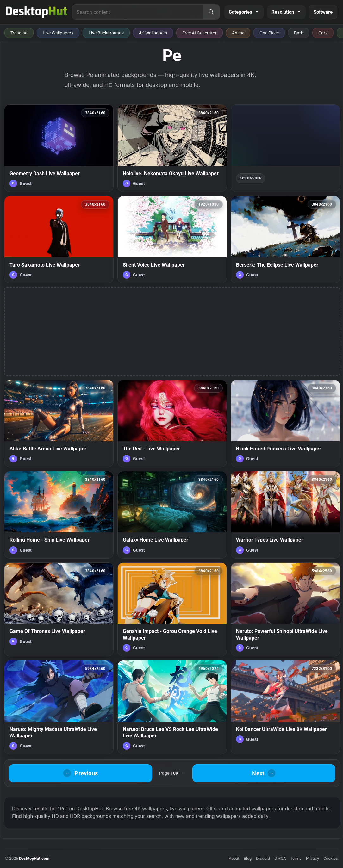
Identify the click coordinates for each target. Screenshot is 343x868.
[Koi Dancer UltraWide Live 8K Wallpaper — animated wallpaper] (285, 707)
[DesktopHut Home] (37, 12)
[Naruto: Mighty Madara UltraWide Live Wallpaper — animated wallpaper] (59, 707)
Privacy (312, 858)
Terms (296, 858)
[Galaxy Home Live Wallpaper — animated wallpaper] (172, 515)
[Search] (211, 12)
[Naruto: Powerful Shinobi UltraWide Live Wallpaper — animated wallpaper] (285, 609)
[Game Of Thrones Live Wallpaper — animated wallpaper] (59, 609)
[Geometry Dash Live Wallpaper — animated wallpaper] (59, 148)
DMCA (280, 858)
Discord (263, 858)
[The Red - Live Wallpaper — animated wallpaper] (172, 423)
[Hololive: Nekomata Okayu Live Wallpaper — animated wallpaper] (172, 148)
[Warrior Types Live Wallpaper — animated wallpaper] (285, 515)
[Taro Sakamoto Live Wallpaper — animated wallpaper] (59, 240)
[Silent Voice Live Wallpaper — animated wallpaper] (172, 240)
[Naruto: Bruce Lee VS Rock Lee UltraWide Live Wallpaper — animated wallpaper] (172, 707)
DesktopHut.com (34, 858)
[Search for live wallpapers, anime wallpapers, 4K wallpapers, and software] (137, 12)
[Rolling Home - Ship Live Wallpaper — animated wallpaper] (59, 515)
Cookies (331, 858)
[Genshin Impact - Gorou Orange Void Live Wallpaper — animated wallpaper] (172, 609)
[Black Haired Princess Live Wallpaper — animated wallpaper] (285, 423)
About (234, 858)
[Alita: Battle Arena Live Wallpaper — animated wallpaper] (59, 423)
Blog (248, 858)
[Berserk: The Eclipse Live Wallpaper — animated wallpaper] (285, 240)
